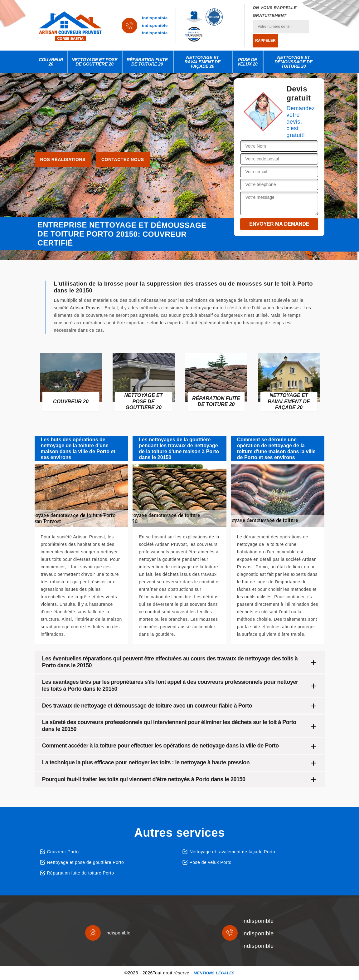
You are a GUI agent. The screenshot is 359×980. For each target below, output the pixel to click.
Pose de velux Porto (211, 862)
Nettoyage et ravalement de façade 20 (202, 62)
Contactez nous (123, 159)
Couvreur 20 (51, 62)
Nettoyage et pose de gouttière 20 (95, 62)
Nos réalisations (63, 159)
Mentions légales (214, 973)
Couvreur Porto (63, 852)
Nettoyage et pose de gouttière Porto (86, 862)
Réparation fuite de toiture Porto (81, 873)
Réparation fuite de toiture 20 (147, 62)
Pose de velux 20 (247, 62)
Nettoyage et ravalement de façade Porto (233, 852)
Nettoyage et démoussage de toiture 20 (294, 62)
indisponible (155, 18)
